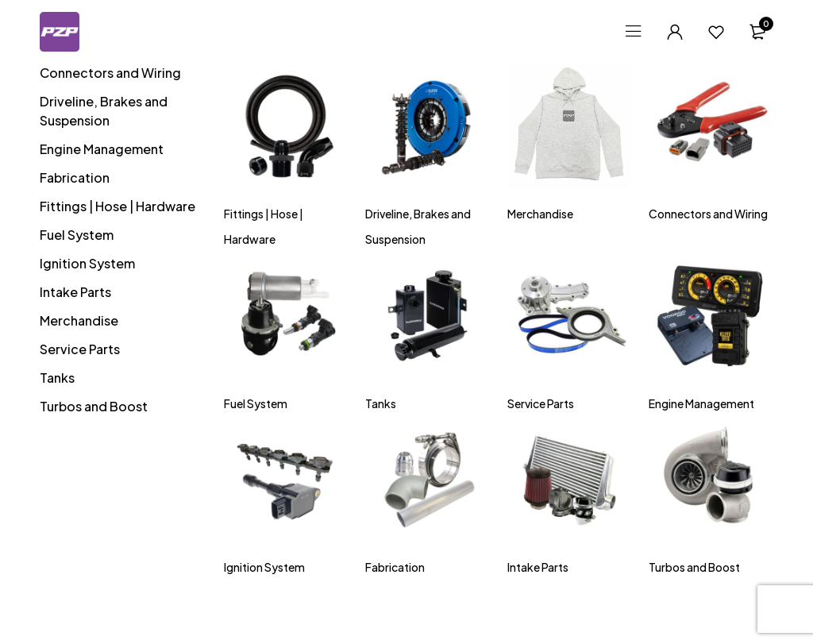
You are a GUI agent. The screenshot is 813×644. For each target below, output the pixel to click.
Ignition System (87, 263)
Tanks (57, 378)
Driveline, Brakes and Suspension (104, 111)
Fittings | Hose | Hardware (118, 206)
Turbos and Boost (94, 406)
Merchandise (79, 320)
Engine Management (102, 149)
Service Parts (80, 349)
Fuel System (77, 235)
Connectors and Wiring (110, 73)
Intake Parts (75, 292)
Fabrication (75, 177)
